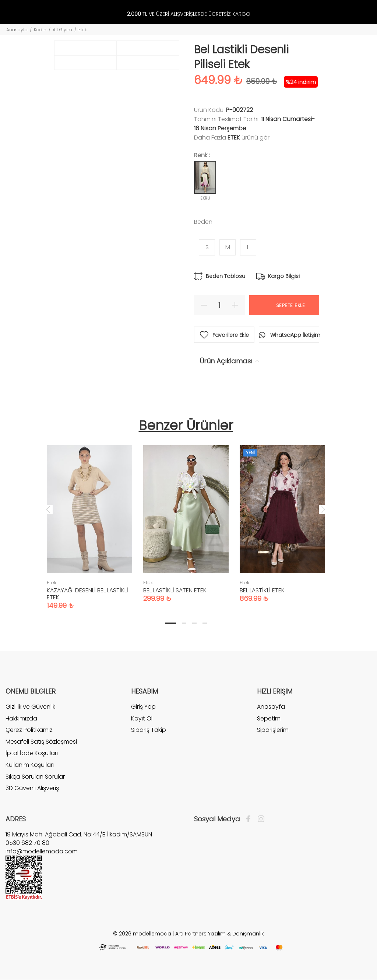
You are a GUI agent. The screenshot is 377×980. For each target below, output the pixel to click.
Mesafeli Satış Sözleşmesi (41, 742)
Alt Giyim (62, 30)
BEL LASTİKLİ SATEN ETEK (175, 590)
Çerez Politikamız (29, 730)
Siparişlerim (273, 730)
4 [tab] (205, 623)
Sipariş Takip (149, 730)
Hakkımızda (21, 718)
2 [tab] (184, 623)
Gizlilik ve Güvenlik (30, 707)
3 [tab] (194, 623)
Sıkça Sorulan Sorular (35, 777)
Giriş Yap (143, 707)
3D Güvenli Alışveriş (32, 788)
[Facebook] (250, 819)
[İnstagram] (259, 819)
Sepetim (269, 718)
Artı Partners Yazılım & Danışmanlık (220, 934)
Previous (48, 509)
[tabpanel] (89, 520)
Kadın (40, 30)
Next (323, 509)
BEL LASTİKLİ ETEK (262, 590)
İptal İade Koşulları (32, 753)
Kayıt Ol (142, 718)
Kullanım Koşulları (30, 765)
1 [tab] (170, 623)
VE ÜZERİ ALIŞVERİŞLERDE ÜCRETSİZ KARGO (189, 14)
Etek (83, 30)
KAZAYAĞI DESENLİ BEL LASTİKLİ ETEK (87, 594)
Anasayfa (17, 30)
